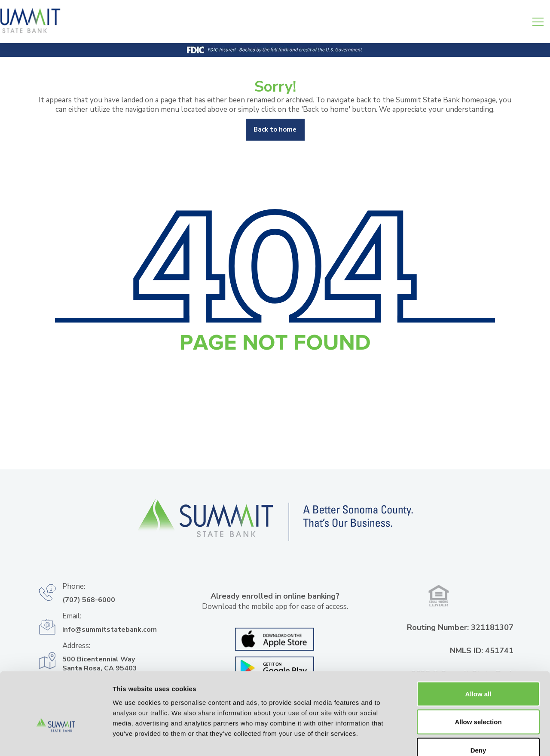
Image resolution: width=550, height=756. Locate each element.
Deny (478, 699)
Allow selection (478, 671)
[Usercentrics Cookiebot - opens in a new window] (56, 739)
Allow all (478, 643)
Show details (451, 739)
